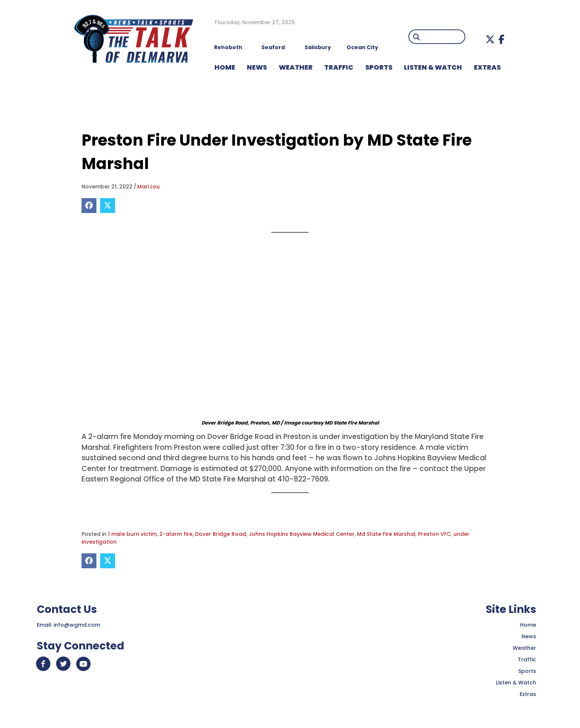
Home (528, 625)
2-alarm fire (176, 534)
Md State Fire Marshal (386, 534)
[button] (490, 39)
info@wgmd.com (77, 625)
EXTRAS (487, 67)
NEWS (257, 67)
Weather (524, 648)
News (529, 636)
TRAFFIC (339, 67)
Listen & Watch (516, 683)
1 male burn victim (132, 534)
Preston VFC (434, 534)
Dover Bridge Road (221, 534)
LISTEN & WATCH (433, 67)
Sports (379, 67)
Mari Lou (149, 187)
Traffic (527, 659)
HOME (225, 67)
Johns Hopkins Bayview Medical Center (302, 534)
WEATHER (296, 67)
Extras (528, 694)
